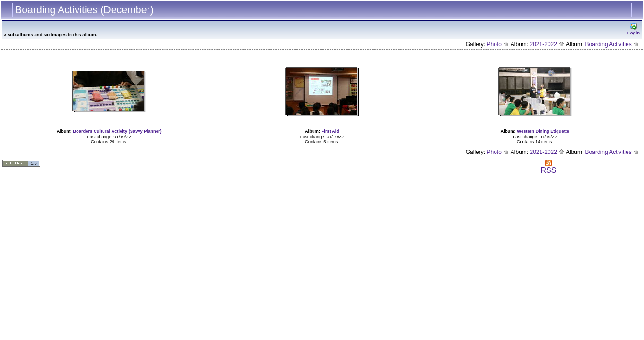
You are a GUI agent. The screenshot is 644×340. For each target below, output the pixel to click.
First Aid (331, 131)
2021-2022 (548, 44)
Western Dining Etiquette (543, 131)
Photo (498, 44)
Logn (634, 29)
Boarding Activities (612, 44)
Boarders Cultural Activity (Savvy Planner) (117, 131)
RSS (549, 167)
